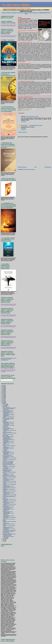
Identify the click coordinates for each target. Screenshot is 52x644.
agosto (4, 539)
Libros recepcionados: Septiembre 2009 (9, 531)
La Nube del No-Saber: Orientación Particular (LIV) (8, 447)
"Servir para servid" (6, 523)
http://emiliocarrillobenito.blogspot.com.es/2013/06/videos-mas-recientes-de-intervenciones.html (9, 359)
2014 (3, 398)
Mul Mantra (4, 521)
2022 (3, 389)
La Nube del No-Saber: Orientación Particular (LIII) (8, 454)
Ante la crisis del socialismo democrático (9, 408)
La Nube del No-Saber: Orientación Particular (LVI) (8, 429)
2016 (3, 396)
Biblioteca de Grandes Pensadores (8, 418)
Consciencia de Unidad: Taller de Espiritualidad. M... (8, 528)
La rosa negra (5, 511)
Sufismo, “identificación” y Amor (8, 410)
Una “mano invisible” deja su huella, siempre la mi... (9, 426)
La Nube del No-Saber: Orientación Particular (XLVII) (8, 493)
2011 (3, 401)
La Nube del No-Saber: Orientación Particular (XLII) (8, 516)
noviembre (5, 405)
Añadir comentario (23, 132)
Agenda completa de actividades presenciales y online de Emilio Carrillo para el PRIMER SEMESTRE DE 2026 (26, 13)
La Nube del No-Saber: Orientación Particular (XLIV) (8, 509)
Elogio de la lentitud (6, 407)
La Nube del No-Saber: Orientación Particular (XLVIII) (8, 486)
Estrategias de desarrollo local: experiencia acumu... (8, 412)
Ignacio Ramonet (24, 110)
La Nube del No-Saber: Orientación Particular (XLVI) (8, 503)
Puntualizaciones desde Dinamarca (8, 475)
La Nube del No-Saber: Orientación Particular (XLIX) (8, 480)
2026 (3, 385)
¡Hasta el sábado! (5, 435)
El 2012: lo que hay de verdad (7, 464)
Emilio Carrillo (24, 125)
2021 (3, 391)
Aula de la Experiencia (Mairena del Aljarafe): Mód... (8, 413)
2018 (3, 394)
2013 (3, 399)
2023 (3, 388)
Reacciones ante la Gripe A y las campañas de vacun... (8, 508)
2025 (3, 386)
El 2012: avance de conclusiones (8, 461)
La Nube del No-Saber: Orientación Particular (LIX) (8, 415)
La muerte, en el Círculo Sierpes (8, 462)
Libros (28, 110)
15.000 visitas (5, 450)
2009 (3, 403)
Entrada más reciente (22, 167)
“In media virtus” (5, 515)
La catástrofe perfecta (6, 451)
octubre (4, 406)
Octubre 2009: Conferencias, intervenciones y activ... (7, 535)
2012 (3, 400)
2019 (3, 393)
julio (4, 540)
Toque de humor (5, 427)
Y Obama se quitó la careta (7, 432)
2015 (3, 397)
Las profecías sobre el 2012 (7, 455)
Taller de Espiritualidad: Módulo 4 (8, 463)
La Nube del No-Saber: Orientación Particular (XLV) (8, 506)
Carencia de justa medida (7, 470)
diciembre (5, 404)
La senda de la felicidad (6, 428)
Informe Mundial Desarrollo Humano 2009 (9, 496)
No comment (5, 420)
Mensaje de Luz (5, 498)
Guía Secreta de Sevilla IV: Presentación (9, 534)
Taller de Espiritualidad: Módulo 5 (8, 435)
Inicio (36, 167)
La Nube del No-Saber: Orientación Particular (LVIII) (8, 419)
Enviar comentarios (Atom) (29, 169)
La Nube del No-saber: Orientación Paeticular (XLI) (8, 532)
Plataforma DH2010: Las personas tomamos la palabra (8, 437)
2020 (3, 392)
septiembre (5, 538)
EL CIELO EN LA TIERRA (16, 5)
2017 (3, 395)
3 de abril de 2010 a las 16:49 (36, 125)
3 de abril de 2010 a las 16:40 (32, 116)
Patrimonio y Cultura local (7, 533)
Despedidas (5, 421)
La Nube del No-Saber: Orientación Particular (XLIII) (8, 514)
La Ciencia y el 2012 (6, 445)
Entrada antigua (48, 167)
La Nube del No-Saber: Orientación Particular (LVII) (8, 424)
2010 (3, 402)
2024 (3, 387)
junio (4, 541)
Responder (24, 122)
